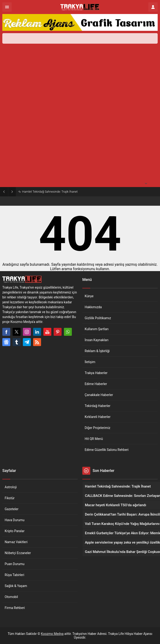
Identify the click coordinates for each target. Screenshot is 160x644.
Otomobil (11, 597)
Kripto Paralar (15, 531)
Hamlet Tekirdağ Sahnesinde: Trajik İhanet (50, 192)
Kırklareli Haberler (98, 417)
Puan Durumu (15, 564)
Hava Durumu (15, 520)
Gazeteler (12, 509)
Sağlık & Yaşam (16, 586)
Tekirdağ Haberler (97, 406)
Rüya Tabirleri (14, 575)
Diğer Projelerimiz (97, 428)
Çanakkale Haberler (99, 395)
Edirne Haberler (96, 384)
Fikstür (10, 498)
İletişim (90, 362)
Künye (89, 296)
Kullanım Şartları (97, 329)
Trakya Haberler (96, 373)
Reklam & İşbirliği (97, 351)
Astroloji (11, 487)
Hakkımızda (93, 307)
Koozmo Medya (52, 634)
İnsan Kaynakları (97, 340)
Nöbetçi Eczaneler (18, 553)
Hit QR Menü (94, 439)
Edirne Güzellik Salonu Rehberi (107, 450)
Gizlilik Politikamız (98, 318)
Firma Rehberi (15, 608)
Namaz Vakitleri (16, 542)
